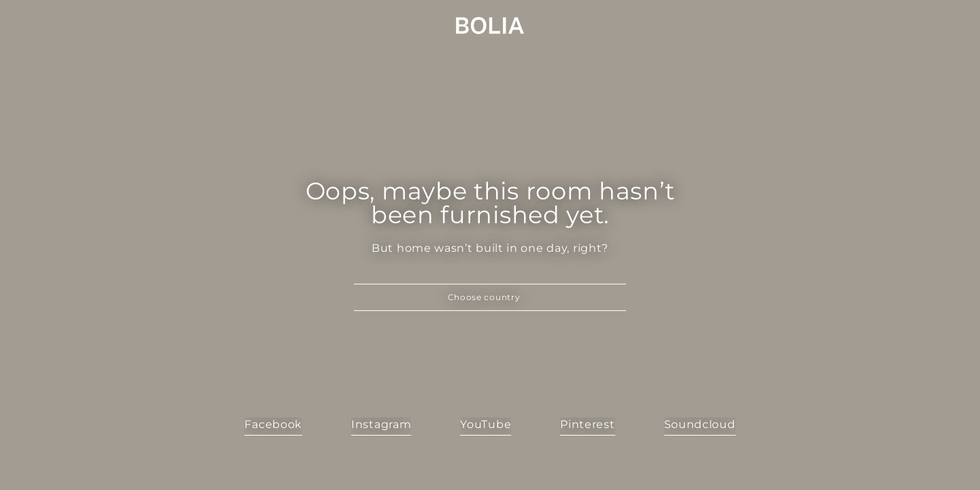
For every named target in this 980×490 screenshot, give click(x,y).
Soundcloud (700, 424)
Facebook (273, 424)
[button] (490, 297)
